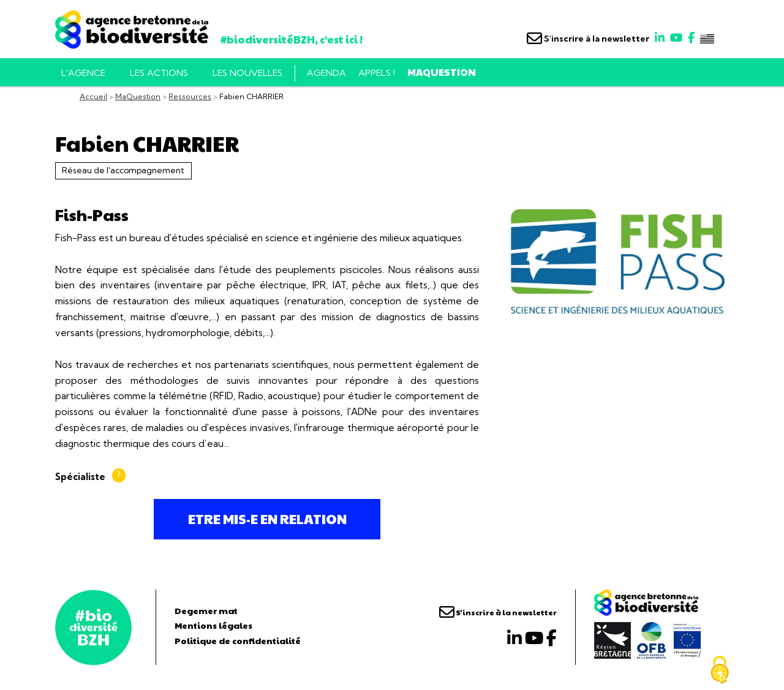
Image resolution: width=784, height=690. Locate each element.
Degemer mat (206, 610)
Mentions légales (213, 625)
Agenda (326, 73)
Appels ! (377, 73)
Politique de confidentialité (238, 640)
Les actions (159, 73)
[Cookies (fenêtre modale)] (720, 670)
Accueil (93, 96)
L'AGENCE (83, 73)
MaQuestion (442, 72)
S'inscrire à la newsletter (588, 39)
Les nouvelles (247, 73)
